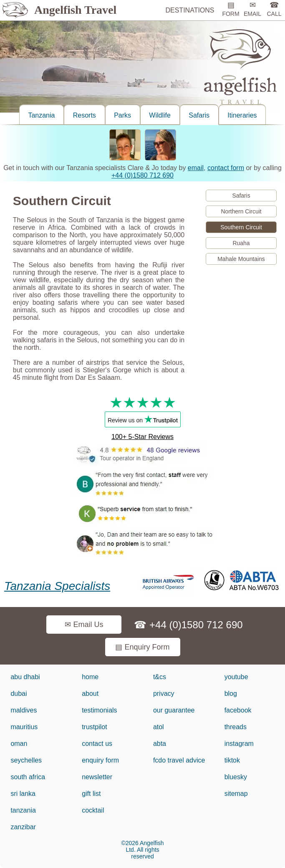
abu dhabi (25, 677)
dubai (19, 694)
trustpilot (94, 727)
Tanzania (41, 115)
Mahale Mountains (241, 259)
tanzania (23, 810)
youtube (236, 677)
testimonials (99, 710)
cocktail (93, 810)
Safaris (199, 115)
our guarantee (174, 710)
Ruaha (241, 243)
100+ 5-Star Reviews (142, 437)
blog (231, 694)
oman (19, 744)
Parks (122, 115)
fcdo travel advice (179, 760)
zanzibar (23, 827)
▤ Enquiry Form (142, 647)
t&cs (160, 677)
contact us (97, 744)
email (196, 168)
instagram (239, 744)
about (90, 694)
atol (159, 727)
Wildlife (160, 115)
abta (160, 744)
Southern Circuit (241, 227)
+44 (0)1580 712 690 (142, 175)
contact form (226, 168)
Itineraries (242, 115)
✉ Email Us (84, 625)
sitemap (236, 794)
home (90, 677)
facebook (238, 710)
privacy (164, 694)
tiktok (232, 760)
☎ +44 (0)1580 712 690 (188, 625)
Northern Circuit (241, 211)
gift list (91, 794)
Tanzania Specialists (57, 586)
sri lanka (23, 794)
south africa (28, 777)
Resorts (84, 115)
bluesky (236, 777)
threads (236, 727)
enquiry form (100, 760)
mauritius (24, 727)
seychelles (26, 760)
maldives (24, 710)
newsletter (97, 777)
